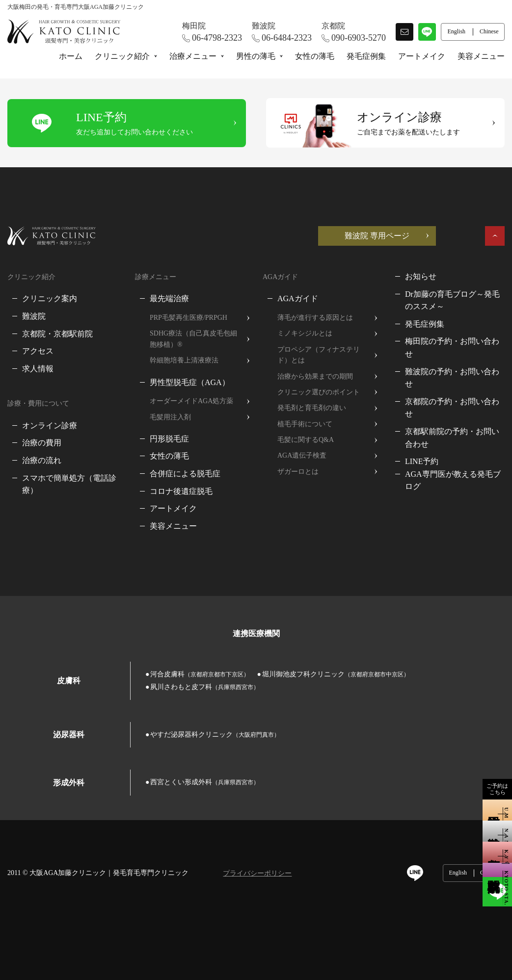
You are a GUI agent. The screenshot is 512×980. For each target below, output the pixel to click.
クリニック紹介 (122, 56)
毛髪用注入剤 (170, 417)
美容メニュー (481, 56)
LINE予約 (422, 461)
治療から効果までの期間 (315, 376)
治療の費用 (42, 443)
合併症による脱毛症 (185, 474)
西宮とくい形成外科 (205, 782)
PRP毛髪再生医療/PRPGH (189, 318)
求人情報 (38, 369)
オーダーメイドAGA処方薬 (191, 401)
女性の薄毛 (315, 56)
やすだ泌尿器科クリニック (215, 735)
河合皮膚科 (200, 674)
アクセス (38, 351)
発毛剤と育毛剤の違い (312, 408)
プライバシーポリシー (257, 873)
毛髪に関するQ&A (306, 440)
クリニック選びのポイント (319, 392)
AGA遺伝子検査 (302, 455)
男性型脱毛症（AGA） (190, 382)
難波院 (34, 316)
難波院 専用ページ (377, 236)
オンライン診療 (50, 426)
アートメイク (422, 56)
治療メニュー (193, 56)
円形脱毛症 (169, 439)
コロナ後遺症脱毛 (181, 491)
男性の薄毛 (256, 56)
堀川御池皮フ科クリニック (336, 674)
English (458, 873)
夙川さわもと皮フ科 (205, 687)
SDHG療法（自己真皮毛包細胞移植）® (193, 339)
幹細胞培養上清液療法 (184, 360)
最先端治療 (169, 298)
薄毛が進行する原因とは (315, 318)
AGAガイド (298, 298)
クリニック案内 (50, 298)
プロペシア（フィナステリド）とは (319, 355)
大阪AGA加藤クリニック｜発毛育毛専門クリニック (109, 873)
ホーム (71, 56)
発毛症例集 (366, 56)
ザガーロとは (298, 472)
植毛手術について (305, 424)
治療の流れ (42, 460)
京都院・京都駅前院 (57, 334)
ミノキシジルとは (305, 333)
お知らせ (421, 276)
